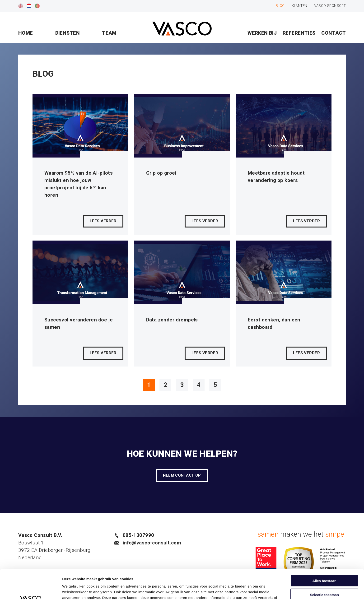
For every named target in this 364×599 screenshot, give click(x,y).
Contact (334, 33)
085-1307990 (134, 535)
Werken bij (262, 33)
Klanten (300, 6)
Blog (280, 6)
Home (26, 33)
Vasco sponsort (330, 6)
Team (109, 33)
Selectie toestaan (324, 566)
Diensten (68, 33)
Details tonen (256, 590)
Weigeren (324, 579)
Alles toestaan (324, 552)
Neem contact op (182, 475)
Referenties (299, 33)
